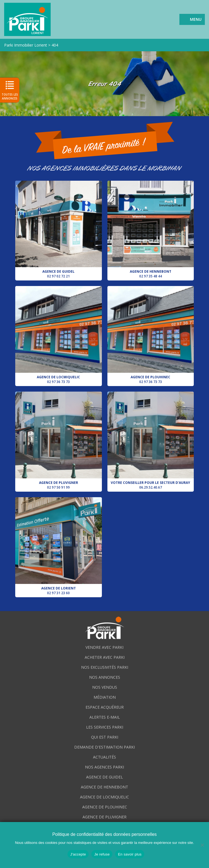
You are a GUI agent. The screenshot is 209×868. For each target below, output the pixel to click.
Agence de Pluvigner (59, 441)
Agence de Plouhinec (151, 335)
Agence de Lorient (59, 546)
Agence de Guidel (59, 230)
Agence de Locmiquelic (59, 335)
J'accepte (78, 854)
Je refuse (102, 854)
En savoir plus (130, 854)
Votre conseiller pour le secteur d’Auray (151, 441)
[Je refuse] (202, 845)
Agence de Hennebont (151, 230)
